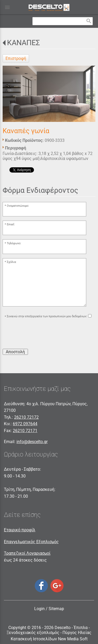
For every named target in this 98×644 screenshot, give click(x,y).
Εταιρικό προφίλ (20, 530)
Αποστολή (15, 352)
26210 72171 (25, 431)
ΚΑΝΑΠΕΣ (24, 43)
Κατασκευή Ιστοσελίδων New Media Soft (49, 639)
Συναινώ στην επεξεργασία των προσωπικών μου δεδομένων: (47, 317)
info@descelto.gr (32, 442)
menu (7, 7)
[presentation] (42, 334)
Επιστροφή (16, 58)
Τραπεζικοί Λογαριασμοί (27, 553)
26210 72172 (26, 417)
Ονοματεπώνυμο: (18, 206)
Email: (11, 224)
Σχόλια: (12, 262)
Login (39, 609)
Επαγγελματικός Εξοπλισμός (31, 542)
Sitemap (56, 609)
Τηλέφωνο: (14, 243)
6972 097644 (25, 424)
